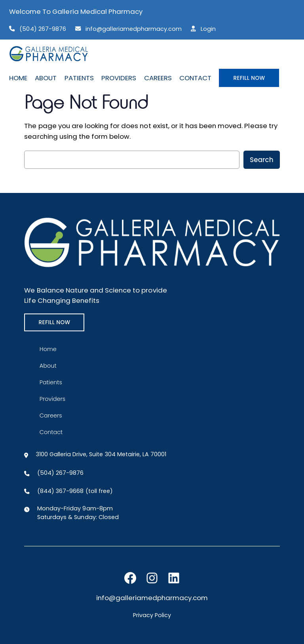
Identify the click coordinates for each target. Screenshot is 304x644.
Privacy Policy (152, 615)
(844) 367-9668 (60, 491)
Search (261, 160)
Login (208, 29)
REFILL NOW (249, 78)
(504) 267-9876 (43, 29)
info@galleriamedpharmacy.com (134, 29)
